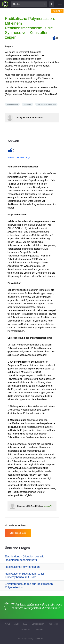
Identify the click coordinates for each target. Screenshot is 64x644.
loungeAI (48, 506)
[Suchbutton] (45, 4)
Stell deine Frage (18, 533)
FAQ (25, 624)
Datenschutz (26, 629)
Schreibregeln (38, 624)
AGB (17, 624)
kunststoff (28, 104)
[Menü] (60, 4)
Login (52, 4)
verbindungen (12, 104)
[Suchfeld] (29, 4)
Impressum (53, 624)
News (7, 624)
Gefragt (19, 118)
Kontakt (39, 629)
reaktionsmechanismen (46, 104)
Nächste (57, 11)
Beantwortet (23, 506)
